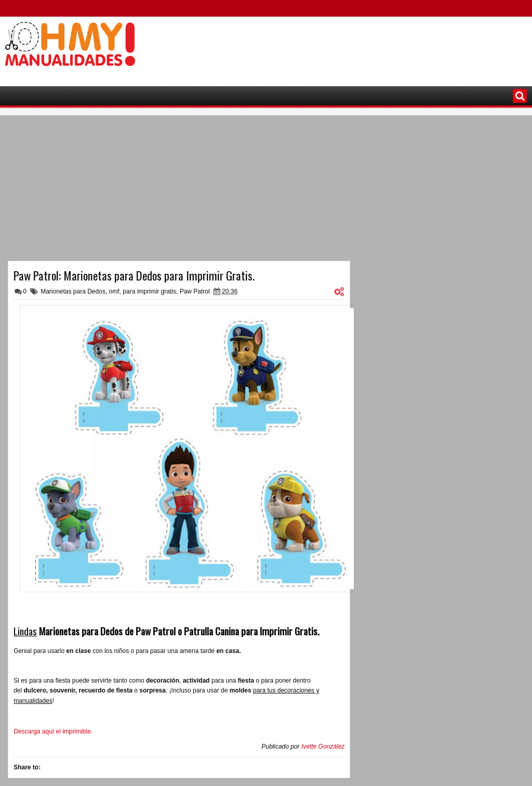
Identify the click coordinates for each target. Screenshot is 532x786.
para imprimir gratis (149, 291)
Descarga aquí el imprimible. (53, 731)
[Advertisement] (338, 47)
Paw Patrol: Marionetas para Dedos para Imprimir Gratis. (134, 275)
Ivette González (323, 747)
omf (114, 291)
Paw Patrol (195, 291)
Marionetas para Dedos (73, 291)
